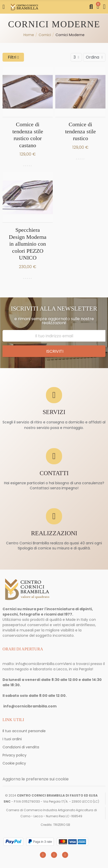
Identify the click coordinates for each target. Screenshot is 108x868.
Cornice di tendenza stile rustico (80, 131)
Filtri (12, 57)
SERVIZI (54, 412)
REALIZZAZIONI (54, 533)
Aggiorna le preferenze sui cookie (36, 779)
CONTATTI (54, 473)
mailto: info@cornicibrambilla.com (33, 664)
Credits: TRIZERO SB (55, 825)
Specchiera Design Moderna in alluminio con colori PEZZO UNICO (28, 244)
